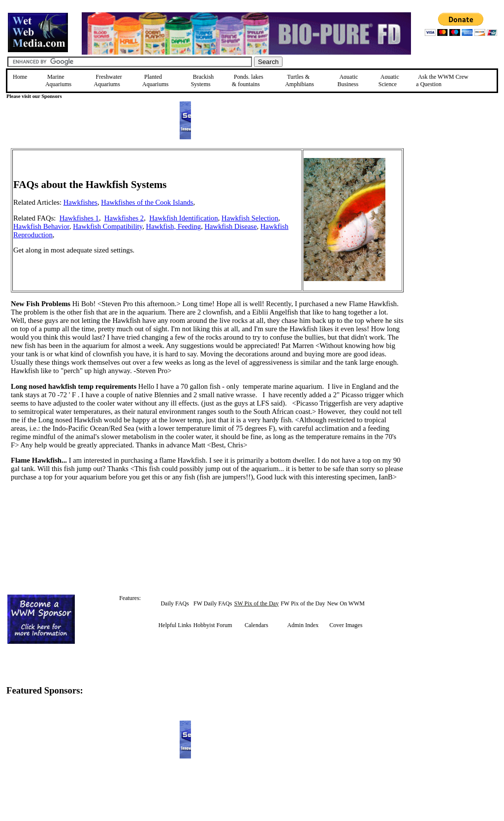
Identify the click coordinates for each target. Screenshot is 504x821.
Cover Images (346, 625)
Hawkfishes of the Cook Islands (147, 202)
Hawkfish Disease (230, 226)
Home (20, 77)
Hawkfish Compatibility (108, 226)
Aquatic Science (389, 80)
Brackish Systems (203, 80)
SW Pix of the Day (256, 603)
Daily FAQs (174, 603)
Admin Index (303, 625)
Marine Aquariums (58, 80)
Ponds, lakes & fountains (248, 80)
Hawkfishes (80, 202)
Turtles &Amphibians (299, 80)
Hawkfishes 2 (124, 218)
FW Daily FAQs (213, 603)
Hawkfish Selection (250, 218)
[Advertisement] (453, 218)
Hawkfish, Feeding (174, 226)
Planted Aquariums (155, 80)
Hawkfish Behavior (41, 226)
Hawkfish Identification (184, 218)
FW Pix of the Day (303, 603)
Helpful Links (175, 625)
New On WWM (346, 603)
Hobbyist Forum (213, 625)
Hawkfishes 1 (79, 218)
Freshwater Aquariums (108, 80)
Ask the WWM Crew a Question (442, 80)
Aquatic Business (348, 80)
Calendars (256, 625)
